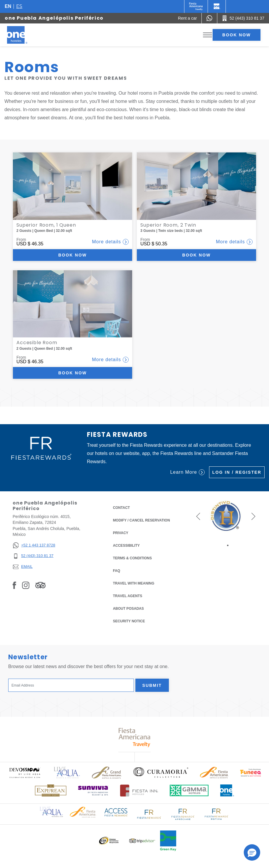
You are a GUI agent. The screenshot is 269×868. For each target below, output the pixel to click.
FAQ (116, 571)
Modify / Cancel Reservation (141, 520)
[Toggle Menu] (207, 35)
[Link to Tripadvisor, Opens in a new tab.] (40, 585)
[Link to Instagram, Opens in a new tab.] (26, 585)
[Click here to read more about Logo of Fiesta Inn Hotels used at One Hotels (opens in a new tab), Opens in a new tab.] (139, 790)
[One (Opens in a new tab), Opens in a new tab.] (196, 6)
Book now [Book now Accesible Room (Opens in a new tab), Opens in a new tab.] (73, 373)
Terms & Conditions (132, 558)
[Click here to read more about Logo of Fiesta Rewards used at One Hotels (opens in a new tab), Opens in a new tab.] (149, 814)
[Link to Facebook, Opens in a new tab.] (14, 585)
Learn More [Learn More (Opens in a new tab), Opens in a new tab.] (187, 472)
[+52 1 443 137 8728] (34, 545)
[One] (217, 6)
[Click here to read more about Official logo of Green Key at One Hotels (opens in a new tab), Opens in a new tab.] (168, 841)
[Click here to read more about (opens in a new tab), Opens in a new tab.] (25, 773)
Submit (152, 685)
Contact (121, 508)
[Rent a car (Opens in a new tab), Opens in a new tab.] (188, 18)
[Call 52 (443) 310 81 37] (243, 18)
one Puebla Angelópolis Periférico (54, 18)
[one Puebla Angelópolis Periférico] (24, 35)
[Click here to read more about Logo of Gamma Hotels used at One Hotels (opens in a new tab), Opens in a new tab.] (189, 790)
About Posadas (128, 609)
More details (110, 242)
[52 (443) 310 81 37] (34, 556)
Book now (237, 35)
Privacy (120, 532)
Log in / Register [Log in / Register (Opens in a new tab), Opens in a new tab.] (237, 472)
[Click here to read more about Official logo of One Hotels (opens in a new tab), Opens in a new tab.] (227, 790)
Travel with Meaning (133, 583)
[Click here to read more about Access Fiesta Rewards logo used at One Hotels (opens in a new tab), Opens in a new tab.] (116, 812)
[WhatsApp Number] (209, 18)
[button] (198, 516)
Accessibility (126, 546)
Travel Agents (127, 596)
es (19, 6)
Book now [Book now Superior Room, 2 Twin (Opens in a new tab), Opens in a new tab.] (197, 255)
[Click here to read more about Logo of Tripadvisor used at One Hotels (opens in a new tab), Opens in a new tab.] (142, 841)
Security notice (129, 621)
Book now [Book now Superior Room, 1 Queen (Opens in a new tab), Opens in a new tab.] (73, 255)
